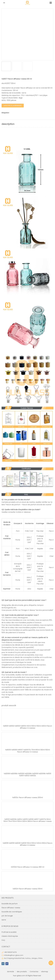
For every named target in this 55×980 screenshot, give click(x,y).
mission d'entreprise (10, 936)
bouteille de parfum (10, 904)
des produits (22, 972)
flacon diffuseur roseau (11, 908)
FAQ (3, 940)
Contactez (34, 972)
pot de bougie (7, 916)
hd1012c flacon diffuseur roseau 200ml (28, 798)
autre (4, 920)
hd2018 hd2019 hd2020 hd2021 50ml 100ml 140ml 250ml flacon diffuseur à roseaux (28, 844)
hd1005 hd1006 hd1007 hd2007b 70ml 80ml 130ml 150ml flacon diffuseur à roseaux (28, 751)
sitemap (45, 972)
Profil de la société (9, 932)
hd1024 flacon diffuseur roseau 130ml (27, 889)
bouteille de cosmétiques (12, 912)
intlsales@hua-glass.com (14, 955)
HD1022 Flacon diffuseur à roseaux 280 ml (28, 867)
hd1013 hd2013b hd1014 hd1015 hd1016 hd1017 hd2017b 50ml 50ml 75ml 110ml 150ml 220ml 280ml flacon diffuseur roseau (28, 820)
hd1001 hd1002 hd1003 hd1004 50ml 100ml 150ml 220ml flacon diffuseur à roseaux (28, 727)
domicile (11, 972)
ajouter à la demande (13, 106)
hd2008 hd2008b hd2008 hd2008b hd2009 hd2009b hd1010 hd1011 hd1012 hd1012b (27, 775)
